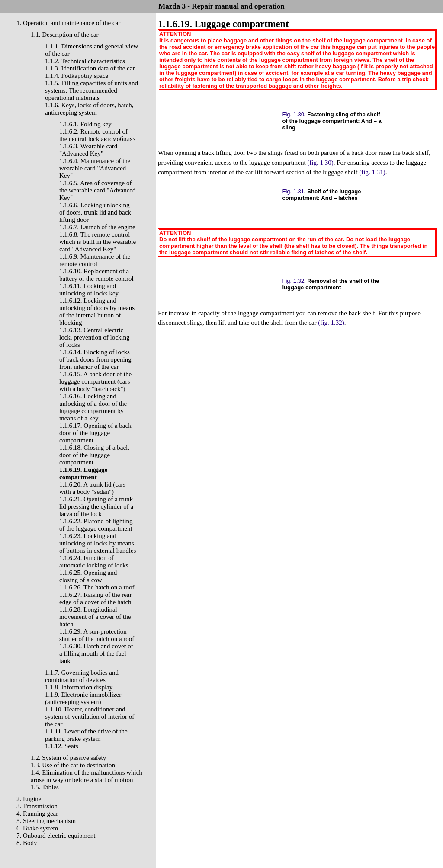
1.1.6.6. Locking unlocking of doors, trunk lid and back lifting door (95, 212)
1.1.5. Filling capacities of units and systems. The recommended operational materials (91, 90)
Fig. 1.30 (294, 114)
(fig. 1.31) (372, 172)
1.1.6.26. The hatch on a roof (97, 587)
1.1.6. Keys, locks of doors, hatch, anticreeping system (89, 109)
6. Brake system (37, 828)
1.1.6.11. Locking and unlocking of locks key (89, 290)
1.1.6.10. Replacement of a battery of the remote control (96, 275)
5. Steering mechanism (46, 821)
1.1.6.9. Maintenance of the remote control (95, 260)
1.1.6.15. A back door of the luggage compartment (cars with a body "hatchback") (95, 381)
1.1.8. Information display (79, 687)
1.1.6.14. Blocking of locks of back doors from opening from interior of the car (95, 359)
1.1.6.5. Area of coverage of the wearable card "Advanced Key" (97, 190)
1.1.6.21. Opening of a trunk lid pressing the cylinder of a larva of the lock (96, 506)
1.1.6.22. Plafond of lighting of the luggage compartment (96, 525)
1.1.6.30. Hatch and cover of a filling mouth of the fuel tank (96, 653)
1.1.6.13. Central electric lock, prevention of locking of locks (94, 337)
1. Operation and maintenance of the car (68, 23)
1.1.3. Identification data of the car (90, 68)
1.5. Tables (45, 787)
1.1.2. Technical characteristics (85, 61)
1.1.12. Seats (62, 746)
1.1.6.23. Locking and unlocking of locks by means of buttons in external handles (98, 543)
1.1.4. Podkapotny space (77, 76)
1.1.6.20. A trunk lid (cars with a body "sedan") (92, 488)
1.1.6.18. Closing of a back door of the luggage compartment (94, 455)
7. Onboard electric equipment (56, 836)
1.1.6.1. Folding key (85, 124)
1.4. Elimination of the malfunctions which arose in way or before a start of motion (87, 776)
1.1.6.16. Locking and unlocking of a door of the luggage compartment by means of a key (93, 407)
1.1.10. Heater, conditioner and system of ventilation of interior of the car (90, 717)
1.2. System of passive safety (68, 758)
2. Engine (29, 799)
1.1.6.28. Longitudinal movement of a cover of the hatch (95, 617)
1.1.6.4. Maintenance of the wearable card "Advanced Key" (95, 168)
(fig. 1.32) (331, 323)
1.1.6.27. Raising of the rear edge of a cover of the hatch (95, 598)
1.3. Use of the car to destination (73, 765)
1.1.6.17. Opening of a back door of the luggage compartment (95, 433)
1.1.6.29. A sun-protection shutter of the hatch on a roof (97, 635)
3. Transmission (37, 806)
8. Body (27, 843)
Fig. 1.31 (294, 191)
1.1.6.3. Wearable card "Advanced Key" (88, 150)
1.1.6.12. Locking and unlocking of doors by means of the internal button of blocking (97, 312)
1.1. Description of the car (65, 35)
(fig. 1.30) (320, 163)
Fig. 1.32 (294, 281)
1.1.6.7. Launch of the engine (97, 227)
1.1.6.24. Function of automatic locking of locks (94, 562)
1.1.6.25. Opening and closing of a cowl (88, 576)
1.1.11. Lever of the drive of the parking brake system (86, 735)
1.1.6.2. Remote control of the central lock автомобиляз (97, 135)
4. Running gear (37, 814)
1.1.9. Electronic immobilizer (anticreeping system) (83, 698)
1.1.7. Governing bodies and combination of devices (82, 676)
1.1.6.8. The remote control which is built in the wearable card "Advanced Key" (98, 242)
